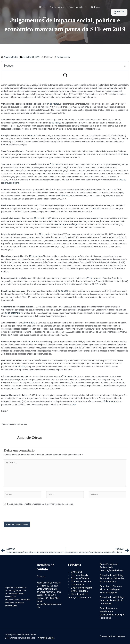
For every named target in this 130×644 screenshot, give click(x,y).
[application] (85, 7)
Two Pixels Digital (45, 638)
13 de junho (35, 256)
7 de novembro (70, 376)
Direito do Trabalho (80, 578)
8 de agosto (62, 291)
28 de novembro (111, 401)
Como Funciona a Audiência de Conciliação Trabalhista (112, 567)
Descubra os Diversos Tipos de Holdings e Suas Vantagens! (111, 589)
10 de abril (31, 135)
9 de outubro (32, 342)
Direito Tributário (79, 591)
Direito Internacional (81, 581)
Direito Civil (77, 572)
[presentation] (23, 515)
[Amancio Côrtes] (18, 12)
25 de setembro (13, 313)
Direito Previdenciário (82, 588)
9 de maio (64, 196)
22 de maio (95, 208)
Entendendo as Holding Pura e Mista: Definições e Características (112, 578)
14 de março (53, 104)
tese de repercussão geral (67, 224)
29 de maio (44, 234)
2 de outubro (29, 323)
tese (74, 404)
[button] (125, 66)
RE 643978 (20, 367)
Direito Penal (77, 585)
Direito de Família (80, 575)
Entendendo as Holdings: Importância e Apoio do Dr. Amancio (112, 600)
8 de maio (55, 164)
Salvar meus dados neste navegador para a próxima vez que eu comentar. (40, 504)
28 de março (55, 123)
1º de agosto (94, 278)
